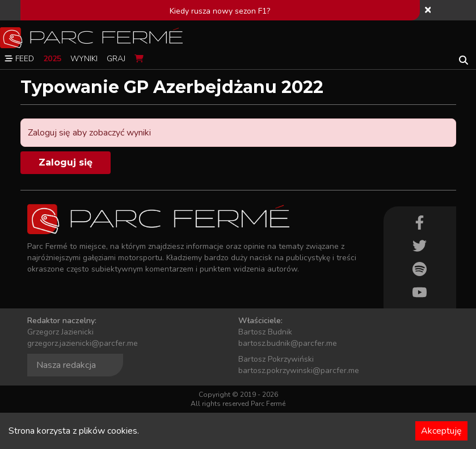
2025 (52, 59)
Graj (116, 59)
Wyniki (84, 59)
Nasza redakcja (66, 365)
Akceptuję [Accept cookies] (441, 431)
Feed (19, 59)
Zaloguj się (66, 162)
